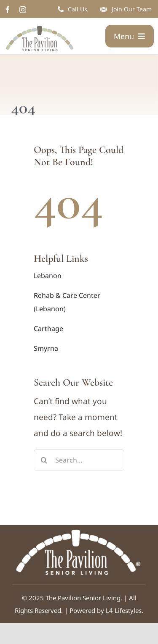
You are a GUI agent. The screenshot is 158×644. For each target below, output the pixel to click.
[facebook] (8, 10)
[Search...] (79, 460)
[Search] (44, 460)
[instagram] (23, 10)
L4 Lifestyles (124, 610)
